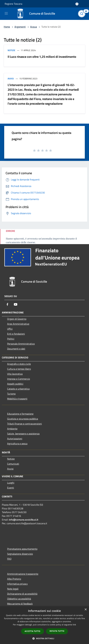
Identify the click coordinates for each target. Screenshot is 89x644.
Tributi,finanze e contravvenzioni (25, 424)
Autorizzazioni (15, 439)
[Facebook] (7, 304)
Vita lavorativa (15, 374)
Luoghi (11, 483)
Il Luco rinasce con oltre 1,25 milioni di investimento (42, 57)
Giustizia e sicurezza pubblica (23, 419)
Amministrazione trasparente (23, 574)
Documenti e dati (16, 349)
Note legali (13, 589)
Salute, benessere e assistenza (23, 434)
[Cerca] (82, 14)
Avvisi (11, 79)
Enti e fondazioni (16, 334)
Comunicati (13, 464)
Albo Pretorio (14, 579)
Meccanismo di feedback (20, 604)
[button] (44, 638)
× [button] (85, 610)
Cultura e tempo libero (19, 369)
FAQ (9, 559)
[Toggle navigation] (6, 13)
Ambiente (12, 429)
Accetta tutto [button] (33, 631)
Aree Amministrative (18, 324)
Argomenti (20, 27)
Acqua (34, 27)
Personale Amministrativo (21, 344)
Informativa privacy (17, 584)
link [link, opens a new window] (74, 625)
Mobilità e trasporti (17, 399)
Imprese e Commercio (19, 379)
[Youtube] (16, 304)
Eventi (11, 488)
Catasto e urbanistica (18, 389)
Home (7, 27)
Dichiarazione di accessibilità (22, 594)
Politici (11, 339)
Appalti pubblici (15, 384)
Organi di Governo (17, 319)
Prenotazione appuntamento (22, 549)
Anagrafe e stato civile (19, 364)
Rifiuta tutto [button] (57, 631)
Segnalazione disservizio (20, 554)
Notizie (11, 50)
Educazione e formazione (20, 414)
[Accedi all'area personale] (77, 4)
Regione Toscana (13, 4)
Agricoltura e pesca (17, 444)
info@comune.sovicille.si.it (24, 520)
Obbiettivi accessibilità (19, 599)
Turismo (11, 394)
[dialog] (44, 625)
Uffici (10, 329)
